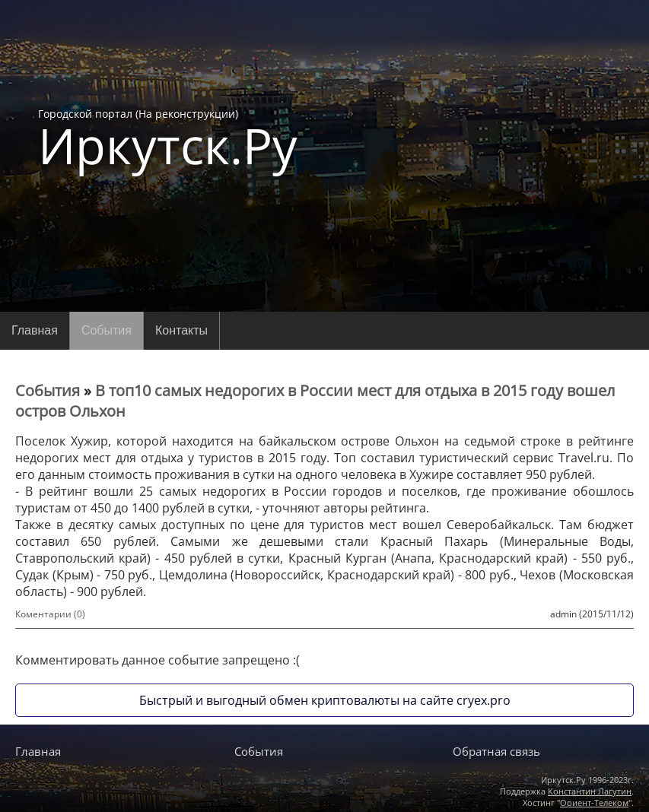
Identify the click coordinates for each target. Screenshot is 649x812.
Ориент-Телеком (594, 802)
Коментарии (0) (50, 614)
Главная (35, 330)
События (107, 330)
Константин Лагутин (590, 791)
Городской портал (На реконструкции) (168, 138)
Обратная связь (496, 751)
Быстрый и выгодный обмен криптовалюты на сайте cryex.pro (325, 700)
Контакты (181, 330)
